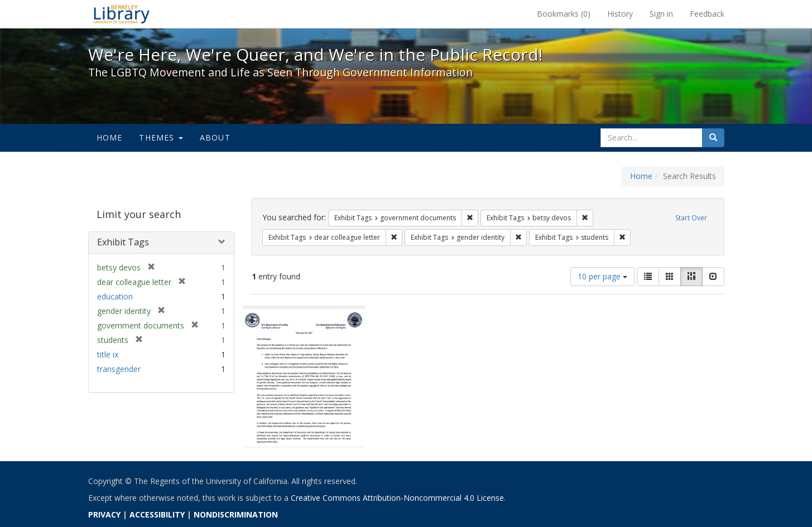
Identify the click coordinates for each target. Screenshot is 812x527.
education (115, 296)
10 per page (602, 276)
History (620, 14)
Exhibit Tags (123, 242)
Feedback (707, 14)
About (215, 137)
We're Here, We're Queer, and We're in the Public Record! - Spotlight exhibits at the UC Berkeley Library (122, 14)
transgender (119, 369)
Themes (161, 137)
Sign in (661, 14)
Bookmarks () (564, 14)
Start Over (691, 218)
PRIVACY (104, 514)
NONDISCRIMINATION (236, 514)
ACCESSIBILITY (157, 514)
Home (110, 137)
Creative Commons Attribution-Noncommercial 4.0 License (397, 498)
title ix (108, 354)
